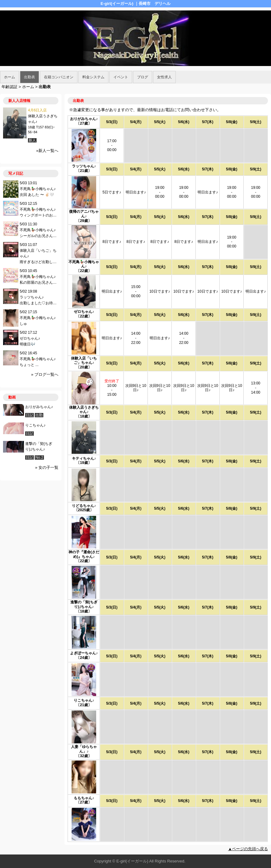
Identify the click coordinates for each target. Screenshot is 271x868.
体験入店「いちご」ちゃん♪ (84, 361)
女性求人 (164, 77)
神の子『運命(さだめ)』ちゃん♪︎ (84, 554)
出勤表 (29, 77)
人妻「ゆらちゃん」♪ (84, 749)
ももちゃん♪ (84, 798)
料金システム (93, 77)
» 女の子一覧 (47, 467)
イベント (121, 77)
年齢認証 (10, 87)
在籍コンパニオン (59, 77)
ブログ (143, 77)
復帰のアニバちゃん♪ (84, 214)
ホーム (10, 77)
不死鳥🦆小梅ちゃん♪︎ (84, 264)
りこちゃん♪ (84, 700)
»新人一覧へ (47, 151)
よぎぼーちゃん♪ (84, 653)
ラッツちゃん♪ (84, 166)
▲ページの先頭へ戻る (248, 849)
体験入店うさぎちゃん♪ (84, 410)
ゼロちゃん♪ (84, 312)
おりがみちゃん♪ (84, 119)
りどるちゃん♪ (84, 506)
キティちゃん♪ (84, 458)
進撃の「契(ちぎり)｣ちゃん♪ (84, 604)
